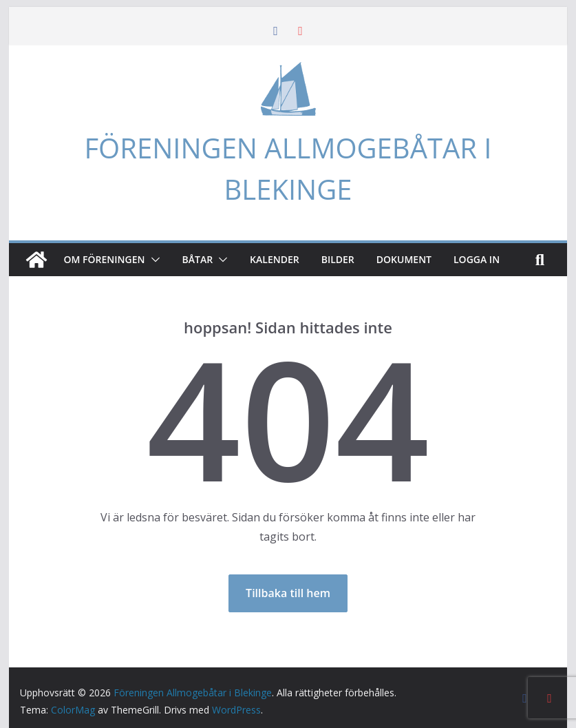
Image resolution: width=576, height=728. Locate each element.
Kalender (275, 259)
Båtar (198, 259)
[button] (153, 260)
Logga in (477, 259)
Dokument (404, 259)
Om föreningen (105, 259)
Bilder (338, 259)
